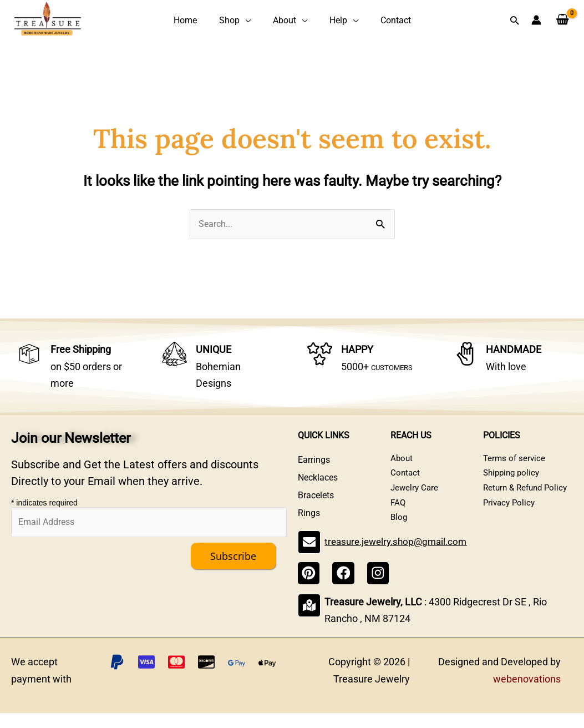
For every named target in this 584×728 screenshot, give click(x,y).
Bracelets (316, 497)
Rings (309, 515)
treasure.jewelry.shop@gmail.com (399, 558)
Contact (380, 21)
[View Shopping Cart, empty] (563, 21)
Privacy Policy (511, 515)
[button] (514, 21)
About (285, 21)
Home (201, 21)
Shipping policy (513, 480)
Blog (399, 533)
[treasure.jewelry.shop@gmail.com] (309, 558)
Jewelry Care (415, 497)
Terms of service (515, 462)
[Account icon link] (536, 21)
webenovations (527, 694)
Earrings (314, 462)
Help (330, 21)
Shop (237, 21)
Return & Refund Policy (528, 497)
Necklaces (318, 480)
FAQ (398, 515)
